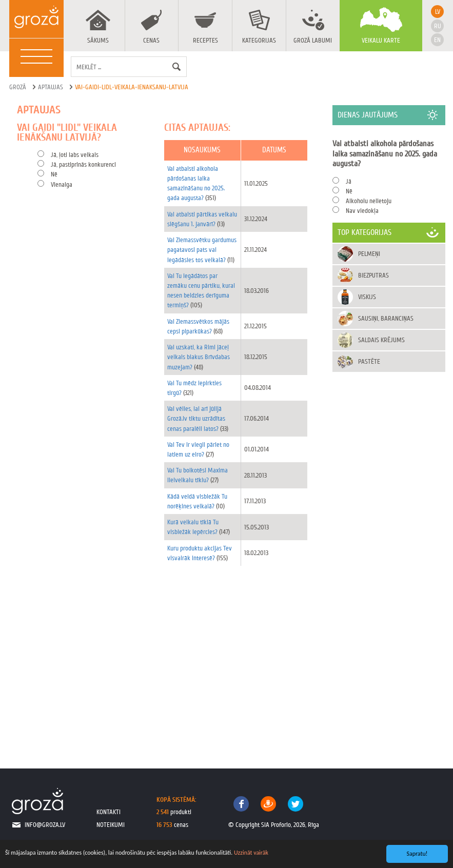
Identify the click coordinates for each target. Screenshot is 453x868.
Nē (54, 174)
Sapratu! (417, 854)
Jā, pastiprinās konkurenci (83, 164)
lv (438, 12)
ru (438, 26)
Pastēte (369, 361)
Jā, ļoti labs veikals (75, 155)
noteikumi (111, 825)
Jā (349, 181)
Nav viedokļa (362, 211)
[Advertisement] (166, 658)
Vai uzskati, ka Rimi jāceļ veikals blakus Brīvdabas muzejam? (199, 357)
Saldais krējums (381, 340)
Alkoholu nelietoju (369, 201)
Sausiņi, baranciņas (386, 318)
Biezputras (373, 275)
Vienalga (62, 184)
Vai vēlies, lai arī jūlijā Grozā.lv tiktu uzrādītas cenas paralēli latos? (196, 418)
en (437, 40)
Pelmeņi (369, 254)
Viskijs (367, 297)
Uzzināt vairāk (251, 853)
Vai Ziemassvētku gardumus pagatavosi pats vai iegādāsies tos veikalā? (202, 250)
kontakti (109, 812)
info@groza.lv (45, 825)
